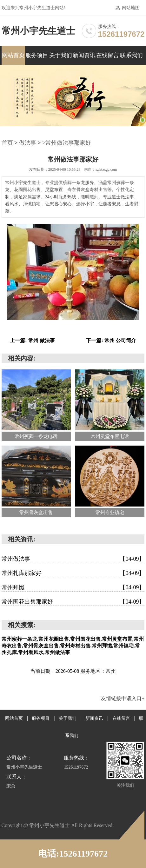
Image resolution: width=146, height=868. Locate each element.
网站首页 (13, 55)
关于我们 (61, 55)
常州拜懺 (73, 587)
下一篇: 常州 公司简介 (111, 340)
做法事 (28, 143)
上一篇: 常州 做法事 (32, 340)
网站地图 (131, 8)
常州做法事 (73, 559)
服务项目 (37, 55)
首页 (7, 143)
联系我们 (131, 55)
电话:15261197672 (73, 854)
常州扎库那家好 (73, 573)
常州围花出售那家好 (73, 602)
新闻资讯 (84, 55)
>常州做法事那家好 (67, 143)
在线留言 (108, 55)
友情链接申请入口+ (123, 698)
